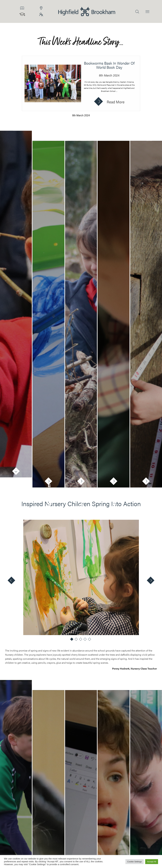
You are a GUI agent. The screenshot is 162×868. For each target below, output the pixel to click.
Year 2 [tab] (114, 501)
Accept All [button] (152, 862)
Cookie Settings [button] (135, 862)
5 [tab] (90, 640)
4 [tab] (86, 640)
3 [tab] (81, 640)
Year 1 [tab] (81, 502)
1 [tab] (72, 640)
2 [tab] (77, 640)
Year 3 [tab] (146, 501)
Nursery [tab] (16, 489)
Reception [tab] (48, 497)
